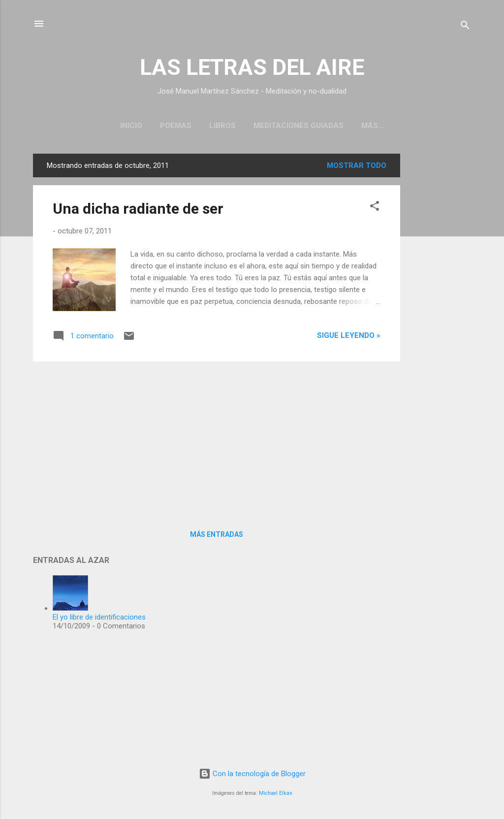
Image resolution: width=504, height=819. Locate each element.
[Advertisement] (440, 301)
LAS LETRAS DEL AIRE (252, 67)
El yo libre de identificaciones (99, 617)
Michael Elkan (276, 793)
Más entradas (217, 534)
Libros (222, 126)
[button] (375, 208)
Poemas (176, 126)
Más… (373, 126)
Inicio (131, 126)
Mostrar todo (357, 165)
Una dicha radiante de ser (138, 209)
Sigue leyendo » (349, 335)
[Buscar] (465, 27)
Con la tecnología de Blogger (252, 774)
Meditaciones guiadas (299, 126)
